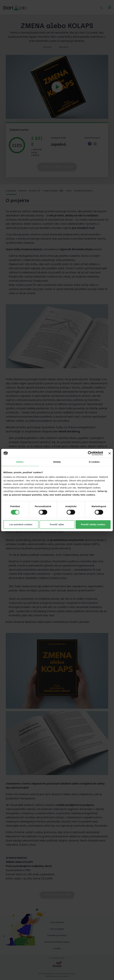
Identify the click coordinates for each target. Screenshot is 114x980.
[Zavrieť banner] (110, 453)
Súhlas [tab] (20, 462)
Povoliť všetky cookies (93, 524)
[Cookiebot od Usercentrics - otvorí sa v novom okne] (90, 453)
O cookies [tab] (94, 462)
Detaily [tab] (57, 462)
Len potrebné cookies (21, 524)
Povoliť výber (57, 524)
